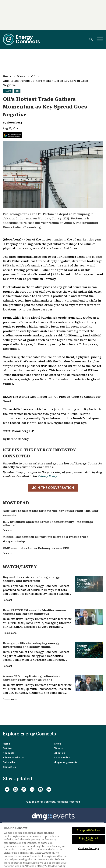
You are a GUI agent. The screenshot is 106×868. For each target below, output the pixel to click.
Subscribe (9, 762)
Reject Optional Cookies (89, 839)
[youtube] (40, 789)
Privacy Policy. (48, 476)
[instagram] (15, 789)
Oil (33, 76)
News (21, 76)
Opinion (7, 748)
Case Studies (62, 758)
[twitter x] (24, 789)
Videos (58, 748)
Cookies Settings (89, 848)
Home (7, 76)
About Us (60, 753)
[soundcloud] (49, 789)
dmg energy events (66, 762)
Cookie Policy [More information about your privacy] (57, 866)
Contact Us (9, 767)
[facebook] (7, 789)
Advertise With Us (13, 758)
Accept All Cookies (88, 830)
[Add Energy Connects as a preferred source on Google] (12, 135)
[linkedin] (32, 789)
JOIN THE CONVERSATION (53, 488)
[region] (53, 846)
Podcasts (8, 753)
